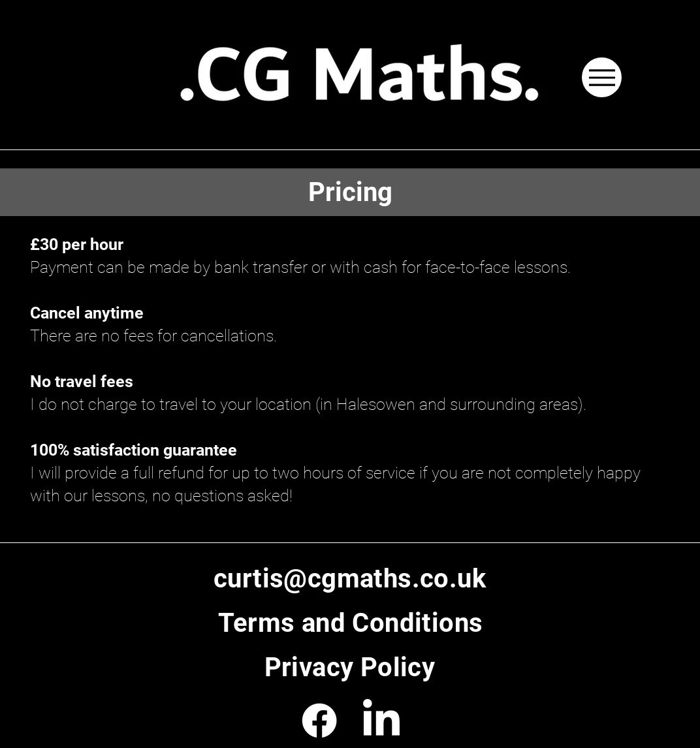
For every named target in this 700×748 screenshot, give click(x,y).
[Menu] (602, 77)
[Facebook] (319, 721)
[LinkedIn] (381, 721)
